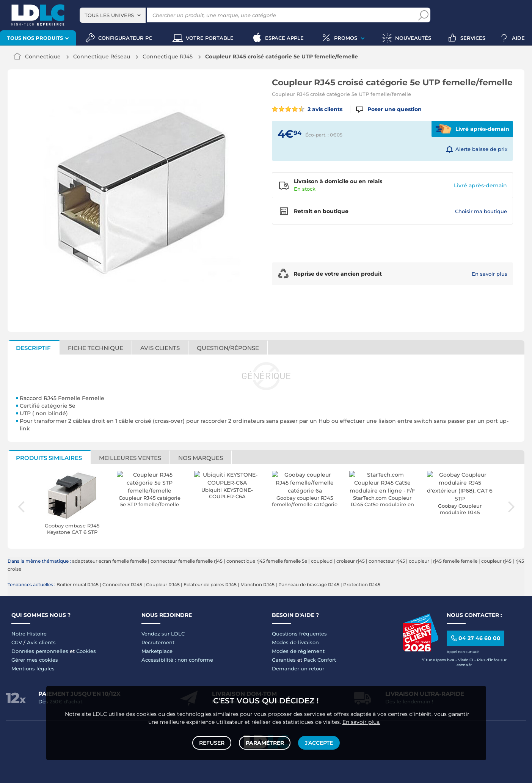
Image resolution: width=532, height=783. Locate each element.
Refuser (213, 742)
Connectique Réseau (102, 56)
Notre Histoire (29, 634)
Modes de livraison (295, 642)
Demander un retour (298, 668)
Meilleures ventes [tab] (130, 458)
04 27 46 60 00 (475, 638)
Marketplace (157, 651)
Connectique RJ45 (168, 56)
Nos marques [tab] (201, 458)
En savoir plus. (361, 720)
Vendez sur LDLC (163, 634)
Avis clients (41, 642)
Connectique (43, 56)
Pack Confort (320, 660)
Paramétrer (265, 742)
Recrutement (158, 642)
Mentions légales (33, 668)
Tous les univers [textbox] (109, 15)
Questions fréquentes (299, 634)
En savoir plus (490, 274)
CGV (17, 642)
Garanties (284, 660)
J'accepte (319, 742)
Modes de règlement (298, 651)
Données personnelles (40, 651)
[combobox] (113, 15)
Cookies (86, 651)
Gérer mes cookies (35, 660)
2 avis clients (307, 109)
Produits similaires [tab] (49, 458)
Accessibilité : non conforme (177, 660)
